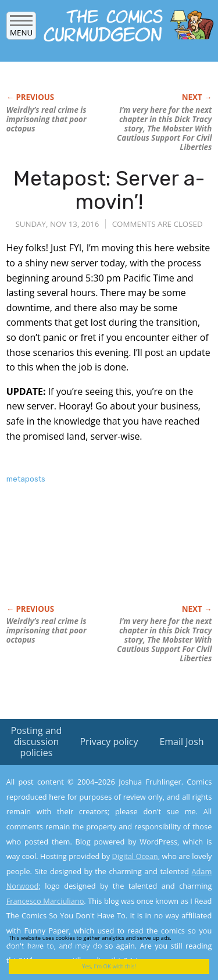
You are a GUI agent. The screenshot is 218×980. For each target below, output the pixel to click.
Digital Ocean (135, 856)
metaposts (26, 479)
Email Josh (181, 742)
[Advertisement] (99, 557)
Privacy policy (109, 742)
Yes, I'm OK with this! (109, 966)
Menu (21, 29)
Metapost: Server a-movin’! (109, 190)
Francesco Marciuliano (45, 901)
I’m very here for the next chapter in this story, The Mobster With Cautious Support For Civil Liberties (164, 129)
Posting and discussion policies (37, 742)
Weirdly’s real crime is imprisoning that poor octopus (47, 119)
